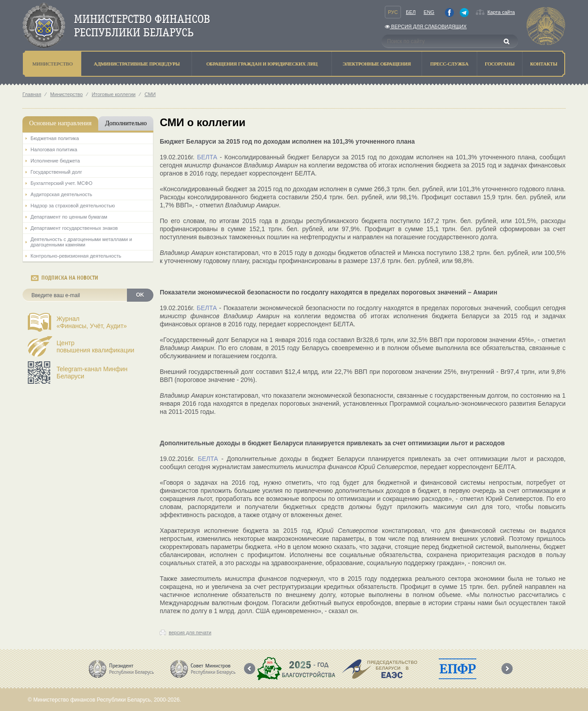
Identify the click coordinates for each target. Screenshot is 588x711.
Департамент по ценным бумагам (69, 217)
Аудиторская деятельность (61, 194)
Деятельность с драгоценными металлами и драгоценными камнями (81, 242)
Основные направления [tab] (60, 123)
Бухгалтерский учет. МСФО (61, 183)
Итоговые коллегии (113, 94)
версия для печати (190, 632)
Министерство (67, 94)
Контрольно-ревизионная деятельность (76, 256)
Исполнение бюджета (55, 161)
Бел (411, 12)
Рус (393, 12)
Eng (429, 12)
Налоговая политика (54, 149)
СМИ (150, 94)
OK (140, 295)
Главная (32, 94)
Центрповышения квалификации (95, 347)
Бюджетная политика (55, 138)
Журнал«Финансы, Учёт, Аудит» (92, 322)
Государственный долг (56, 172)
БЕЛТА (207, 157)
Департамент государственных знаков (74, 228)
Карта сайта (501, 12)
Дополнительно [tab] (126, 123)
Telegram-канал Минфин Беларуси (92, 373)
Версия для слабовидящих (426, 26)
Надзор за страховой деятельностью (73, 206)
